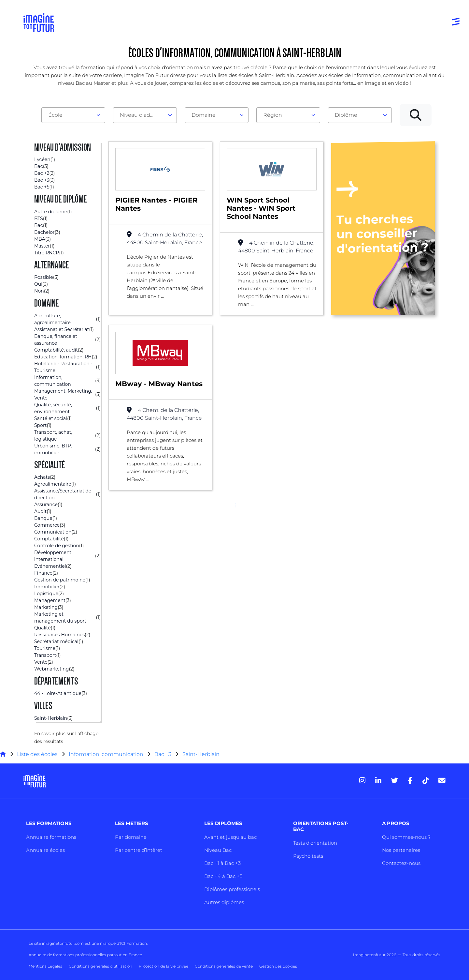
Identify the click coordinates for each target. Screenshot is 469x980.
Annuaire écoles (45, 850)
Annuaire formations (51, 837)
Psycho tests (308, 856)
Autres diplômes (224, 902)
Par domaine (131, 837)
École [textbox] (55, 115)
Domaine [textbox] (204, 115)
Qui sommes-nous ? (406, 837)
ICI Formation (133, 943)
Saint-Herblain (201, 754)
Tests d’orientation (315, 843)
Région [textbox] (273, 115)
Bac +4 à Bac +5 (223, 876)
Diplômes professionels (232, 889)
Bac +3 (163, 754)
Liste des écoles (37, 754)
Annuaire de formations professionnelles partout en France (85, 955)
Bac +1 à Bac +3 (222, 863)
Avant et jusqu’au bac (230, 837)
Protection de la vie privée (163, 966)
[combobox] (73, 115)
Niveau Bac (218, 850)
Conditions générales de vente (224, 966)
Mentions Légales (45, 966)
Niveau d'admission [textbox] (142, 115)
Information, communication (106, 754)
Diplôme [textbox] (346, 115)
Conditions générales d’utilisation (100, 966)
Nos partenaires (401, 850)
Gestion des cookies (278, 966)
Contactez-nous (401, 863)
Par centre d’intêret (139, 850)
